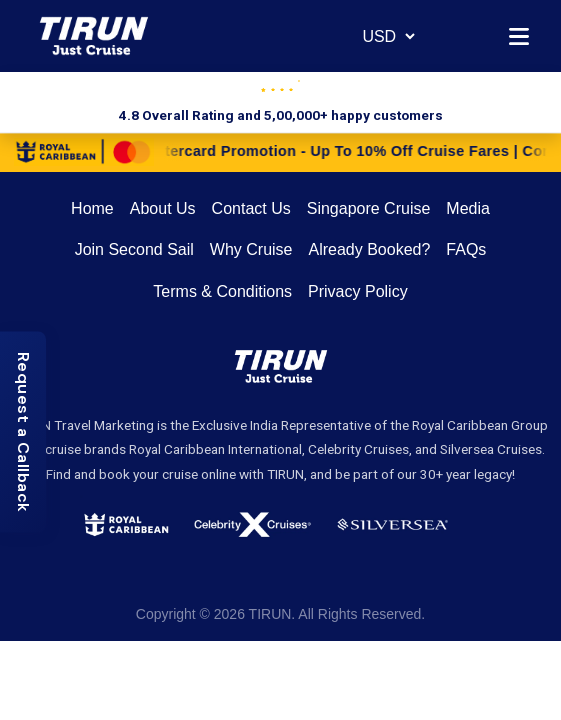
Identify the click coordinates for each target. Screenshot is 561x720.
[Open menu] (519, 35)
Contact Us (251, 208)
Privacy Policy (358, 291)
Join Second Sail (134, 249)
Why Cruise (251, 249)
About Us (163, 208)
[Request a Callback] (23, 432)
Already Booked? (370, 249)
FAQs (466, 249)
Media (468, 208)
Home (92, 208)
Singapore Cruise (369, 208)
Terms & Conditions (222, 291)
